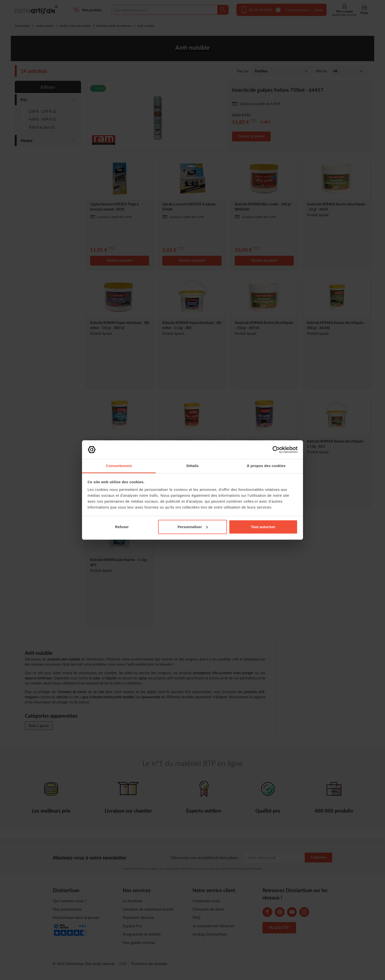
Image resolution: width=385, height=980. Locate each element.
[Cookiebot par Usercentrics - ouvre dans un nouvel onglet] (276, 450)
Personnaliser (193, 527)
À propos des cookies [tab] (266, 466)
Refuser (122, 527)
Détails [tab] (192, 466)
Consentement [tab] (119, 466)
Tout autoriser (263, 527)
